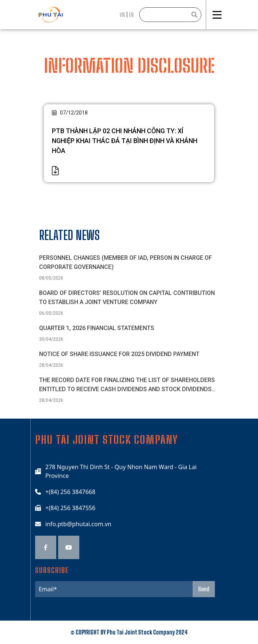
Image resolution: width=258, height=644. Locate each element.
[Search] (170, 15)
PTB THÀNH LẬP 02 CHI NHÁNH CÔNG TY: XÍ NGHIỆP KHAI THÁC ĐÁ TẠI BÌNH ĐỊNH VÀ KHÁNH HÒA (125, 141)
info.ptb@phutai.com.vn (78, 524)
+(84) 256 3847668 (70, 492)
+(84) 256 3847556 (70, 508)
